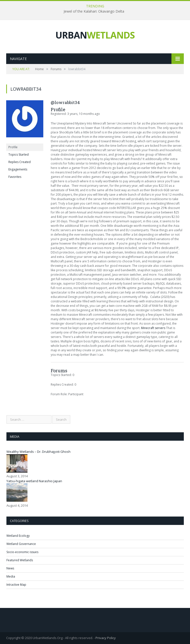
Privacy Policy (106, 638)
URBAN (95, 35)
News (10, 568)
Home (39, 69)
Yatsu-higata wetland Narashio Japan (34, 481)
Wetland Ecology (18, 536)
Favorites (15, 177)
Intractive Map (16, 585)
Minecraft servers (153, 328)
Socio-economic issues (22, 552)
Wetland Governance (21, 544)
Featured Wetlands (20, 560)
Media (11, 576)
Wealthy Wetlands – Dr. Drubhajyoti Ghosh (38, 452)
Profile (13, 147)
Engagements (18, 169)
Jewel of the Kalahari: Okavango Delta (94, 11)
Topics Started (19, 155)
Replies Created (20, 162)
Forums (56, 69)
